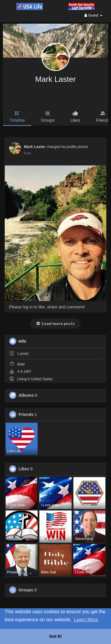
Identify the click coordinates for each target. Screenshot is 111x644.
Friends (26, 414)
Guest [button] (93, 15)
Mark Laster (55, 79)
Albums (26, 395)
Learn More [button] (86, 620)
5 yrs (28, 153)
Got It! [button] (55, 636)
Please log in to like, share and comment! (47, 307)
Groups (26, 590)
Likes (24, 469)
